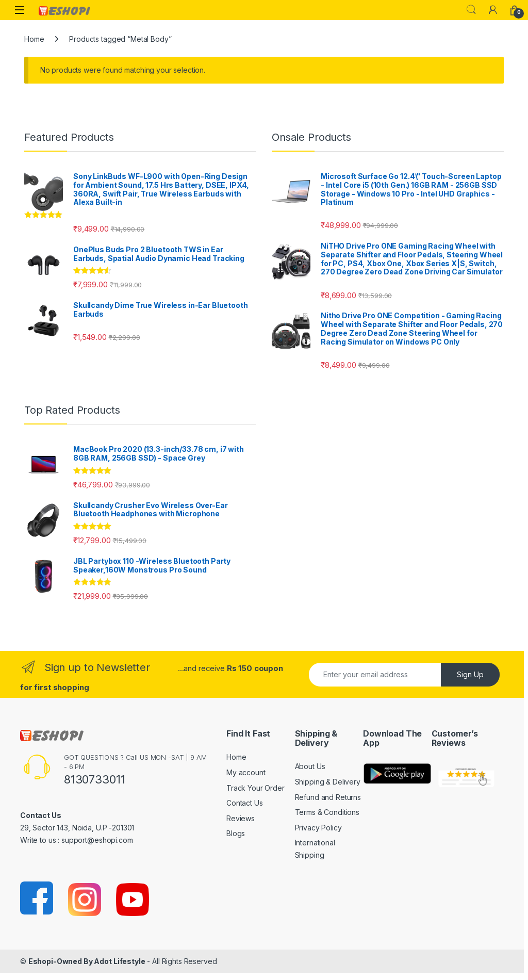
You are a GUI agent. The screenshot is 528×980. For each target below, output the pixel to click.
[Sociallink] (37, 899)
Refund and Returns (328, 797)
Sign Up (470, 674)
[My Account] (493, 10)
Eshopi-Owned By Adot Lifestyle (87, 961)
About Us (310, 766)
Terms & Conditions (327, 812)
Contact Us (245, 803)
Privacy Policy (318, 828)
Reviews (241, 818)
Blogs (236, 833)
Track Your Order (255, 788)
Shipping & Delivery (328, 782)
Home (34, 39)
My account (246, 772)
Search (471, 10)
